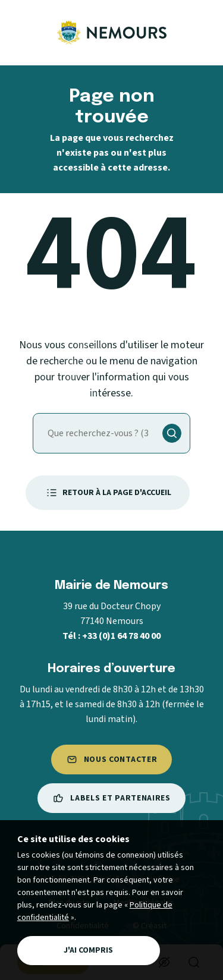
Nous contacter (112, 760)
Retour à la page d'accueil (108, 493)
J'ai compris (88, 950)
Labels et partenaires (111, 798)
